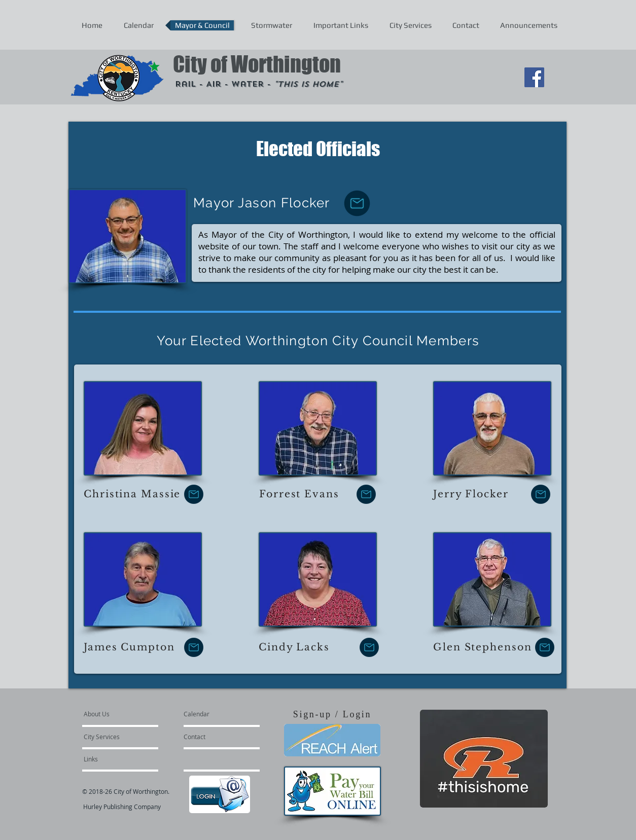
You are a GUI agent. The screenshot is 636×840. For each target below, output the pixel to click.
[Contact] (211, 737)
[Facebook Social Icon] (534, 77)
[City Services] (113, 737)
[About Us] (122, 714)
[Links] (111, 759)
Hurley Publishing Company (122, 807)
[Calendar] (213, 714)
